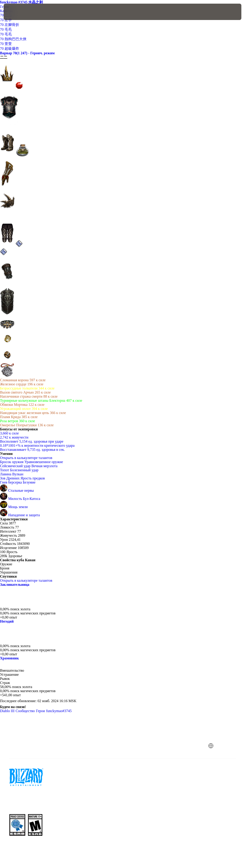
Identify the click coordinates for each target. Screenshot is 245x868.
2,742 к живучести (14, 437)
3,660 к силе (9, 433)
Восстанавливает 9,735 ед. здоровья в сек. (32, 450)
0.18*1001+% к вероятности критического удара (37, 445)
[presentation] (17, 12)
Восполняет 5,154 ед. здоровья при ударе (32, 441)
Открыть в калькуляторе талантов (28, 458)
